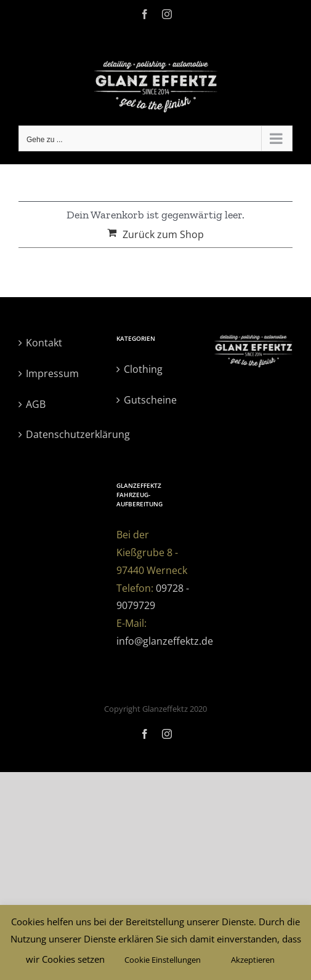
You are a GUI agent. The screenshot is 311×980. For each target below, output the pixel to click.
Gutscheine (150, 400)
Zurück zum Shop (163, 234)
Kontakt (44, 343)
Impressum (52, 373)
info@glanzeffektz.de (165, 641)
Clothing (143, 369)
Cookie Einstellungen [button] (163, 960)
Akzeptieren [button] (253, 960)
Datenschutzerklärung (58, 434)
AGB (36, 404)
